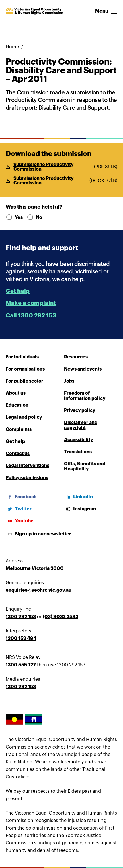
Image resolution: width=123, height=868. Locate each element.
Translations (78, 452)
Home (12, 47)
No (34, 217)
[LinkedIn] (78, 497)
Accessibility (78, 440)
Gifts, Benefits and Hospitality (85, 466)
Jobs (69, 381)
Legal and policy (24, 417)
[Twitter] (19, 509)
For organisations (25, 369)
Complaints (19, 429)
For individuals (22, 357)
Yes (14, 217)
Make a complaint (31, 303)
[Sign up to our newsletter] (38, 534)
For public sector (25, 381)
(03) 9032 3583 (60, 617)
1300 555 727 (21, 665)
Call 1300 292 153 (31, 316)
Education (17, 405)
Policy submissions (27, 478)
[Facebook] (21, 497)
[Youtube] (20, 521)
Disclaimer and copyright (81, 425)
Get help (18, 291)
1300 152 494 (21, 639)
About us (16, 393)
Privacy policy (80, 410)
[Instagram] (80, 509)
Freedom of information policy (85, 396)
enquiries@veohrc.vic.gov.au (39, 590)
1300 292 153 (21, 617)
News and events (83, 369)
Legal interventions (28, 466)
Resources (76, 357)
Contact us (18, 454)
